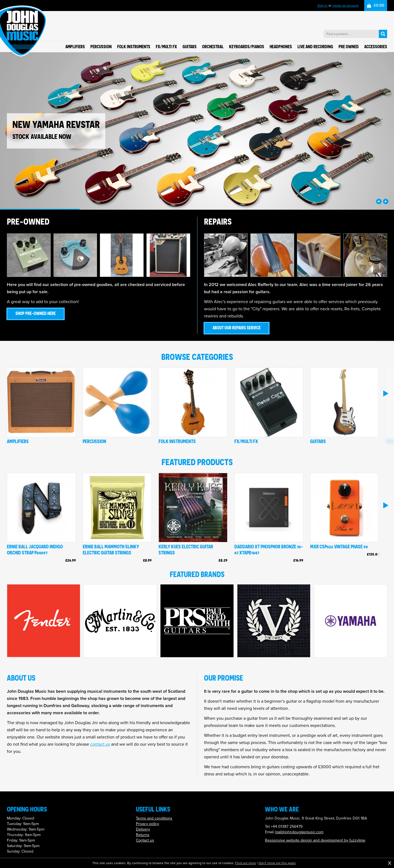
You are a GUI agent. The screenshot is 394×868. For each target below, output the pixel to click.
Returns (143, 835)
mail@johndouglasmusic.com (299, 832)
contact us (100, 744)
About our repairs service (237, 328)
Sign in (322, 6)
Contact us (145, 840)
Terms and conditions (154, 818)
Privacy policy (148, 824)
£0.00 (379, 5)
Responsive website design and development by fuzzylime (315, 840)
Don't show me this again (277, 863)
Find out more (246, 863)
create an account (345, 6)
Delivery (143, 829)
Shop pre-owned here (36, 313)
